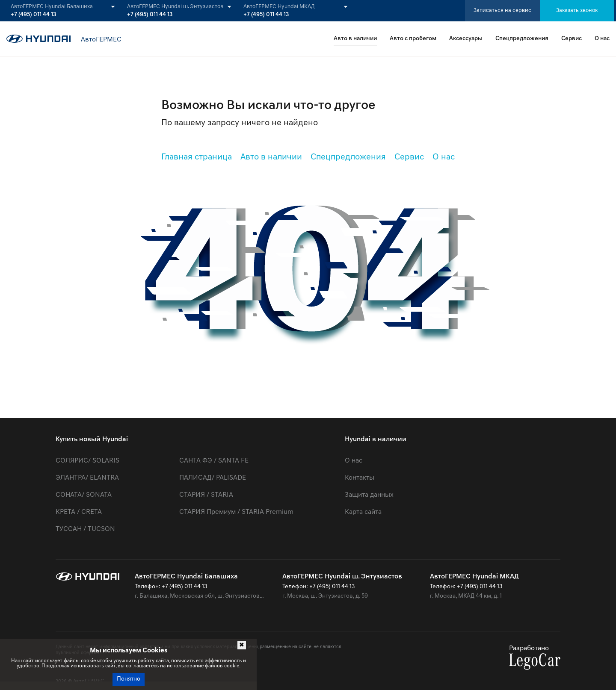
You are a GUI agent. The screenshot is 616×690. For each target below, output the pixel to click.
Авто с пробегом (413, 39)
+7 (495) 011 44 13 (33, 15)
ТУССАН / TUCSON (85, 529)
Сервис (572, 39)
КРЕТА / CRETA (79, 512)
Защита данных (369, 495)
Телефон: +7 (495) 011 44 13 (171, 587)
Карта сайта (363, 512)
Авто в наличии (355, 39)
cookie (88, 661)
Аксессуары (466, 39)
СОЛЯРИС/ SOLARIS (87, 461)
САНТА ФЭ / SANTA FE (214, 461)
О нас (602, 39)
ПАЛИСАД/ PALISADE (213, 478)
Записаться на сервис (502, 10)
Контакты (360, 478)
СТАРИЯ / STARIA (206, 495)
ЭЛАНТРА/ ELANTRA (87, 478)
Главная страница (197, 157)
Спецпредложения (522, 39)
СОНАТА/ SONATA (84, 495)
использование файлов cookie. (204, 666)
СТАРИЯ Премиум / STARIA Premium (236, 512)
